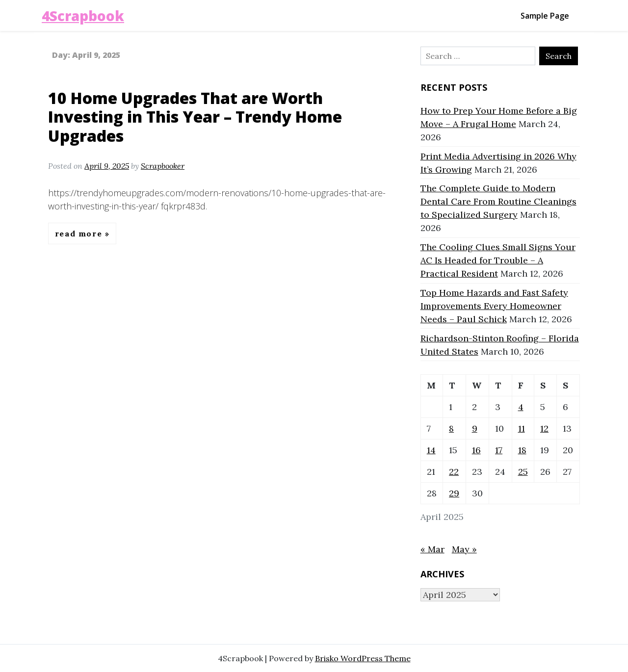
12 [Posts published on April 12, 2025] (544, 428)
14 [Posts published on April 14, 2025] (431, 450)
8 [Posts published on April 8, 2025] (451, 428)
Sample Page (545, 16)
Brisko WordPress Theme (363, 658)
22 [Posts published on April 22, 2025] (454, 472)
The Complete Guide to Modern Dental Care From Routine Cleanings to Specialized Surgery (498, 201)
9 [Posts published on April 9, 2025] (475, 428)
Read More (80, 233)
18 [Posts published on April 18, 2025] (522, 450)
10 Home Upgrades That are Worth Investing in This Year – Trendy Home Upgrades (195, 117)
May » (464, 549)
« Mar (432, 549)
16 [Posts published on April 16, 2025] (476, 450)
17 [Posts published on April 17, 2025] (499, 450)
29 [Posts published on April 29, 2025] (454, 493)
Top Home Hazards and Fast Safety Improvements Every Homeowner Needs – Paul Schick (494, 306)
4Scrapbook (83, 16)
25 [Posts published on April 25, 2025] (523, 472)
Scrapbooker (163, 166)
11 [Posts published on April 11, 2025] (522, 428)
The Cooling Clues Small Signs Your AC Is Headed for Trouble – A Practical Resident (498, 260)
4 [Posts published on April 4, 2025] (521, 407)
